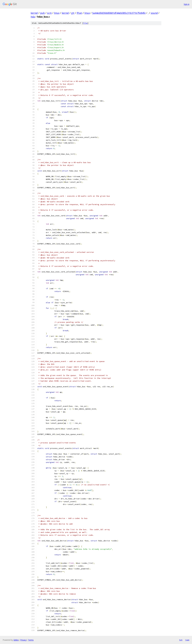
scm (49, 13)
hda (33, 17)
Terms (31, 640)
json (187, 640)
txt (181, 640)
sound (154, 13)
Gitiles (16, 640)
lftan (79, 13)
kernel (34, 13)
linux (57, 13)
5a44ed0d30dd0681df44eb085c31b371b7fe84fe (119, 13)
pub (42, 13)
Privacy (23, 640)
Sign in (187, 4)
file (85, 23)
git (73, 13)
